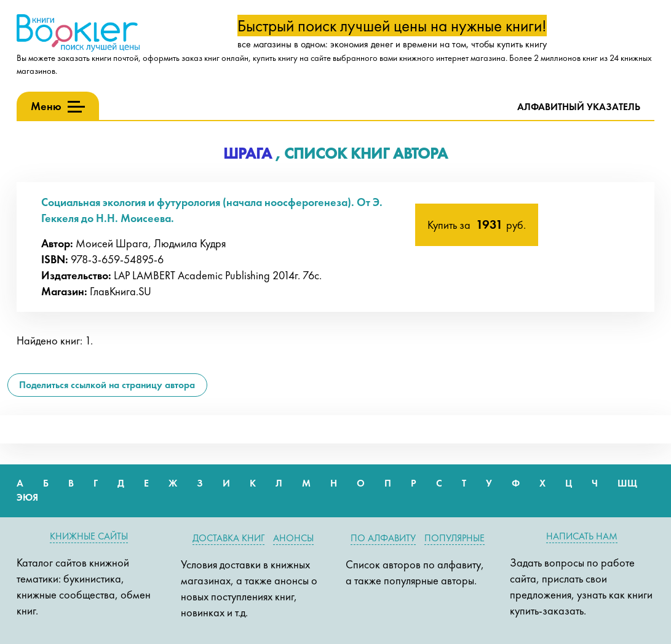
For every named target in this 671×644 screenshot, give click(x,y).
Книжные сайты (89, 536)
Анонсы (293, 538)
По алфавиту (383, 538)
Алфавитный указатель (579, 107)
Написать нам (582, 536)
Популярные (455, 538)
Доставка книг (228, 538)
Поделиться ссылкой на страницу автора (107, 385)
